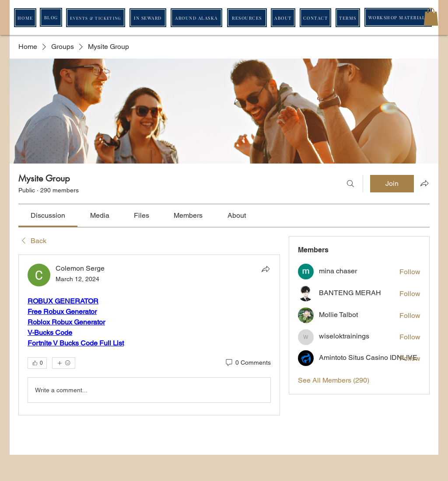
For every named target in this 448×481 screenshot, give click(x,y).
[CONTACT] (315, 18)
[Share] (266, 269)
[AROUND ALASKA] (196, 18)
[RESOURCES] (247, 18)
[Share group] (424, 183)
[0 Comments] (248, 363)
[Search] (350, 184)
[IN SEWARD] (148, 18)
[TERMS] (348, 18)
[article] (149, 335)
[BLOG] (51, 17)
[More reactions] (64, 363)
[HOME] (25, 18)
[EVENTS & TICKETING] (96, 18)
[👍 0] (37, 363)
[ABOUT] (283, 18)
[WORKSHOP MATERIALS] (398, 17)
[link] (48, 215)
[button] (431, 17)
